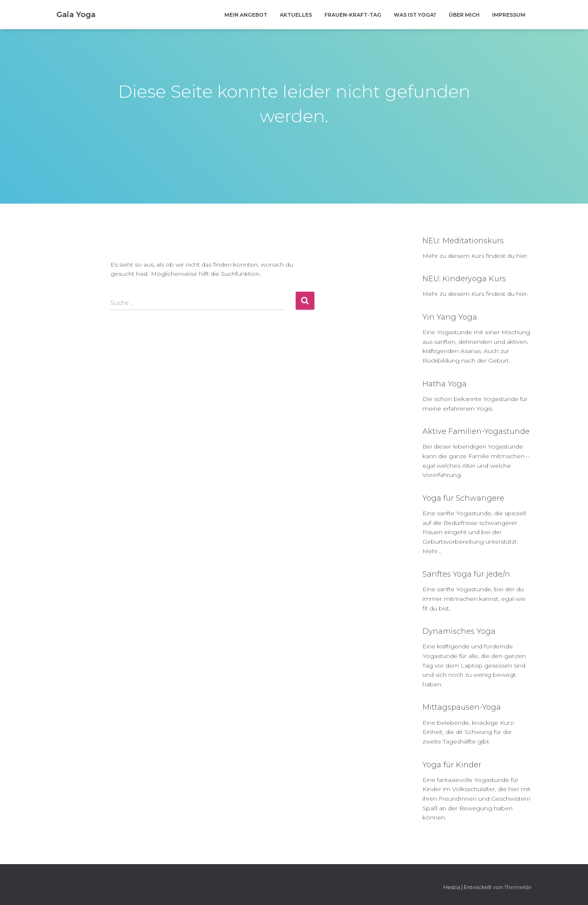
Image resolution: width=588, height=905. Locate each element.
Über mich (464, 15)
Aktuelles (296, 15)
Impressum (509, 15)
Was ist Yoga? (415, 15)
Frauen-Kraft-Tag (353, 15)
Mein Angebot (246, 15)
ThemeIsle (518, 887)
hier (522, 256)
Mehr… (432, 551)
